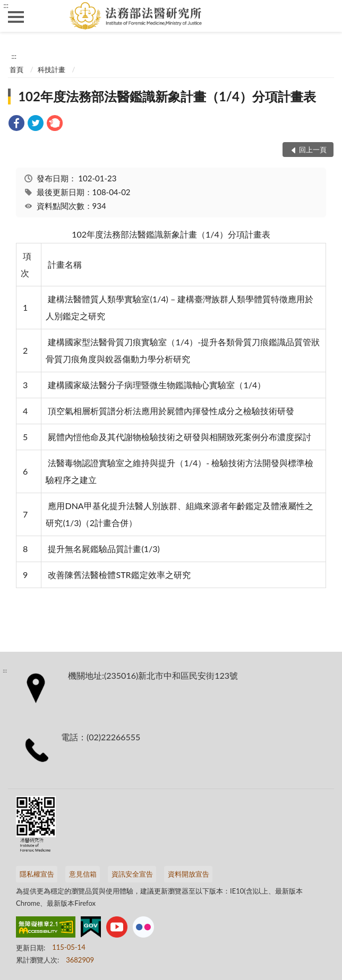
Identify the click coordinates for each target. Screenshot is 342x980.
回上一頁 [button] (313, 150)
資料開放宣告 (189, 874)
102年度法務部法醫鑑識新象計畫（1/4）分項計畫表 (167, 96)
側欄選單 (16, 17)
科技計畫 (52, 69)
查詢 (326, 16)
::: (6, 5)
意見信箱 (83, 874)
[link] (16, 124)
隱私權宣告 (37, 874)
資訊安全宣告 (132, 874)
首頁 (16, 69)
